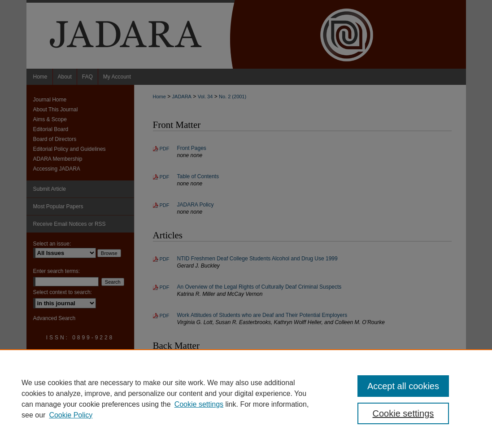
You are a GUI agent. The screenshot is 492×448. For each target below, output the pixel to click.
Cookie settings (199, 404)
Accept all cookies (403, 386)
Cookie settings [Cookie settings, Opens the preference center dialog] (403, 413)
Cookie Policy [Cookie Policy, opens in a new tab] (71, 415)
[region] (246, 399)
